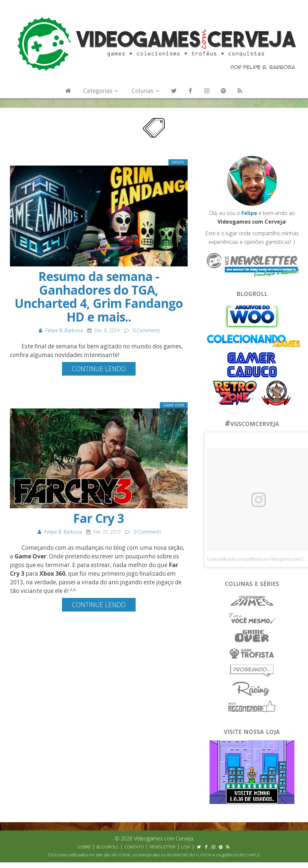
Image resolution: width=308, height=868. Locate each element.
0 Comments (147, 330)
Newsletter (162, 847)
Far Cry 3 (99, 518)
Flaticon (204, 855)
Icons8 (124, 855)
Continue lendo (99, 369)
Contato (134, 847)
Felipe (249, 213)
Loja (186, 847)
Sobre (84, 847)
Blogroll (108, 847)
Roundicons (178, 855)
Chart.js (253, 855)
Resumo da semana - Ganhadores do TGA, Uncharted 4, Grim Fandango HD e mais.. (99, 296)
